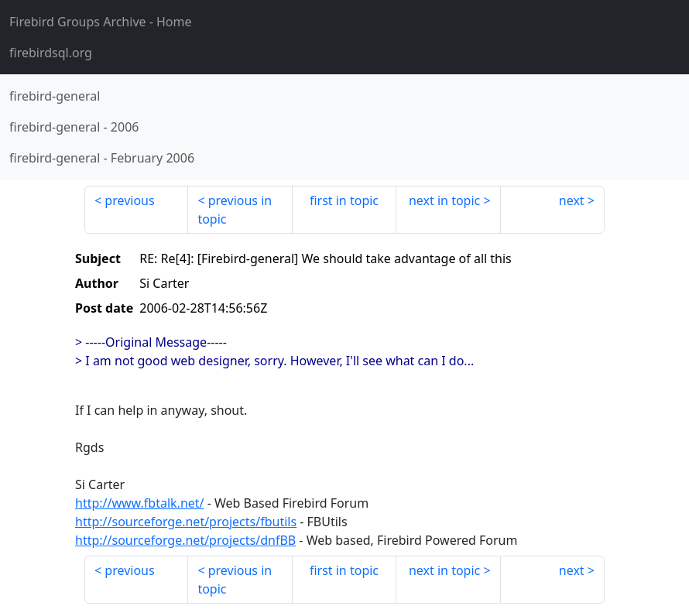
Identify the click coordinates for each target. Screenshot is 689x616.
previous (129, 200)
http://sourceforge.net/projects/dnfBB (185, 540)
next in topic (444, 200)
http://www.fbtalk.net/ (140, 503)
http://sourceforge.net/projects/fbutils (186, 522)
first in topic (344, 200)
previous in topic (235, 210)
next (572, 200)
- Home (101, 22)
